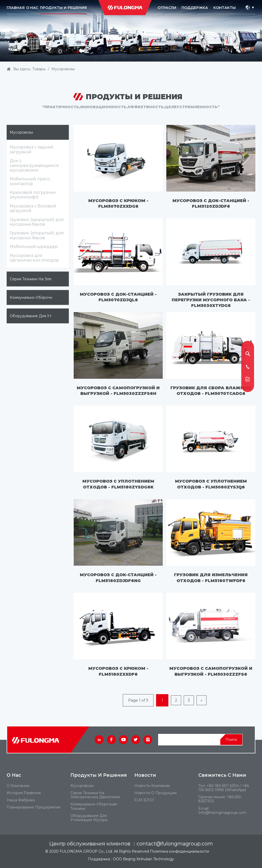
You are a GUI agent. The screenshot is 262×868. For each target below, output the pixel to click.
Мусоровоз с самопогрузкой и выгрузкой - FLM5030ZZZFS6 (211, 671)
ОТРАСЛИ (167, 8)
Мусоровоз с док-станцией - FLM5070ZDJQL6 (118, 297)
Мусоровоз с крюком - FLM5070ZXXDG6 (118, 203)
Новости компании (152, 786)
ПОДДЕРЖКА (195, 8)
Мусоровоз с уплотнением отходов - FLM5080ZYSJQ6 (211, 484)
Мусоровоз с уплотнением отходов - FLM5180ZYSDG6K (118, 484)
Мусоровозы (63, 69)
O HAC (32, 8)
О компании (18, 786)
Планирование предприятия (34, 807)
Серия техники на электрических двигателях (52, 279)
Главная (16, 8)
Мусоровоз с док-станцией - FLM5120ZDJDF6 (211, 203)
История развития (24, 793)
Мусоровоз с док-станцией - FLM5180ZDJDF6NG (118, 578)
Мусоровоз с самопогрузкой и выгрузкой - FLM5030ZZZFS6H (118, 391)
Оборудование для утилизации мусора (47, 316)
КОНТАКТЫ (225, 8)
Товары (39, 69)
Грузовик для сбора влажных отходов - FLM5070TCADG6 (211, 391)
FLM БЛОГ (144, 800)
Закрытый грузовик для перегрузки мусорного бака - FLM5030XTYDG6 (211, 300)
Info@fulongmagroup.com (222, 813)
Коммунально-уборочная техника (41, 297)
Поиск (231, 740)
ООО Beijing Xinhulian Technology (143, 859)
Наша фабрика (21, 800)
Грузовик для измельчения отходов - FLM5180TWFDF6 (211, 578)
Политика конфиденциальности (179, 851)
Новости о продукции (155, 793)
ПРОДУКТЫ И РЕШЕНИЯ (63, 8)
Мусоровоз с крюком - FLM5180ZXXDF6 (118, 671)
